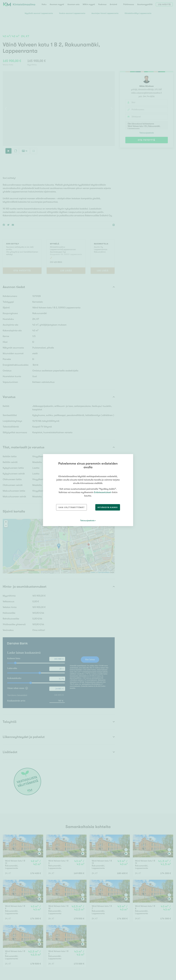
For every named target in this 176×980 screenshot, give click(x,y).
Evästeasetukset (103, 492)
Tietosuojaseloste (87, 520)
